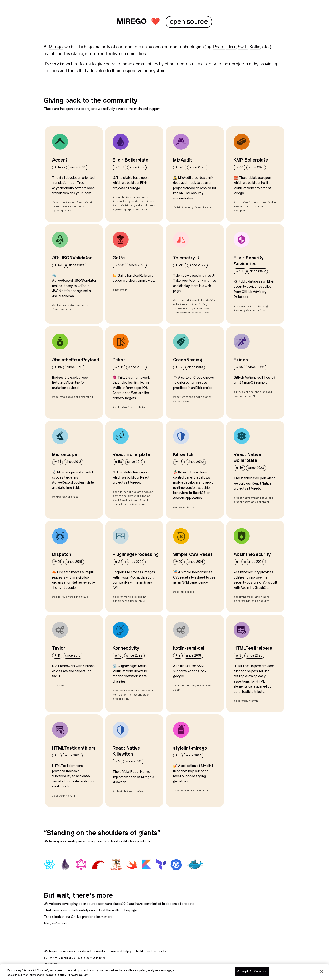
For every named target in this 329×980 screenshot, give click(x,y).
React (219, 47)
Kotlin (255, 47)
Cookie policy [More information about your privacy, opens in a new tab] (56, 975)
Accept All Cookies (252, 971)
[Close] (322, 972)
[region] (164, 972)
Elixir (231, 47)
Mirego (56, 47)
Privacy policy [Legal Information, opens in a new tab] (78, 975)
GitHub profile (81, 917)
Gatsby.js (70, 958)
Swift (243, 47)
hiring (65, 923)
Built (46, 958)
